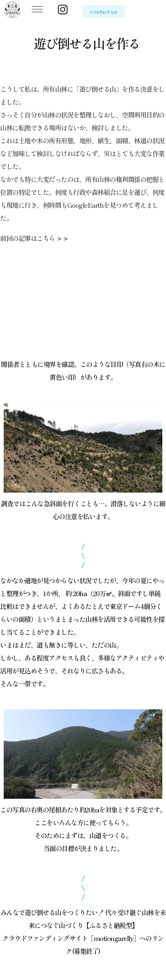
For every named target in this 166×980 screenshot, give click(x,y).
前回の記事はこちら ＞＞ (34, 238)
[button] (38, 10)
